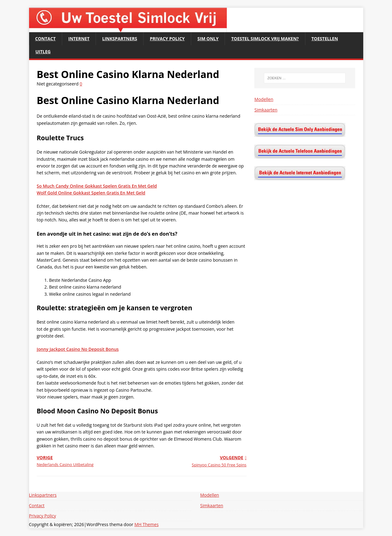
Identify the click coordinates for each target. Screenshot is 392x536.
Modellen (264, 99)
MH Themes (146, 524)
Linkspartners (120, 39)
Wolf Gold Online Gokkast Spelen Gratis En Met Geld (91, 193)
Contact (45, 39)
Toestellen (325, 39)
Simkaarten (266, 110)
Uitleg (43, 52)
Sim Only (208, 39)
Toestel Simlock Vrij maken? (265, 39)
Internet (79, 39)
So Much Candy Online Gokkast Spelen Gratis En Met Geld (97, 186)
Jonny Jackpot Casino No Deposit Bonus (78, 349)
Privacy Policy (167, 39)
